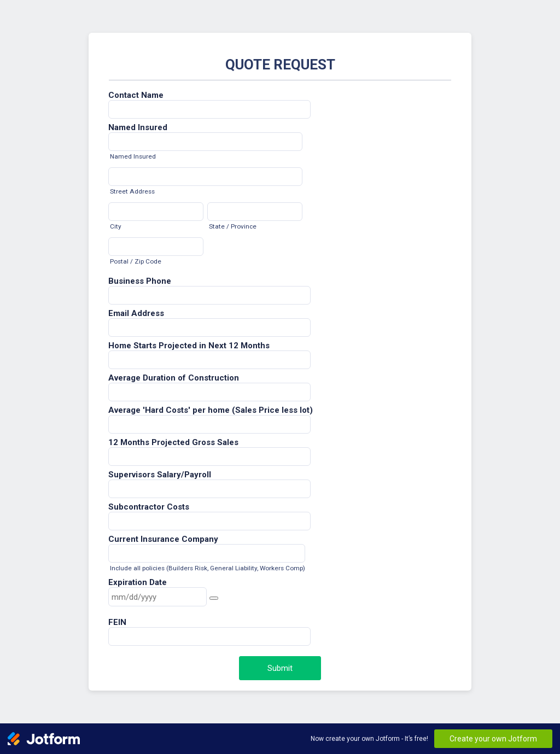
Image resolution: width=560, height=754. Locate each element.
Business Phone (140, 281)
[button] (214, 598)
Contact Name (136, 95)
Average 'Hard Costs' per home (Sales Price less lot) (211, 410)
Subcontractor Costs (149, 507)
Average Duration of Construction (174, 378)
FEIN (117, 622)
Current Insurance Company (163, 539)
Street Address (132, 191)
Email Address (136, 313)
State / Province (233, 226)
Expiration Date (138, 582)
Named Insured (138, 127)
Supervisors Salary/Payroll (160, 475)
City (116, 226)
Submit (280, 668)
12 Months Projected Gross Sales (173, 442)
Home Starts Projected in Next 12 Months (189, 346)
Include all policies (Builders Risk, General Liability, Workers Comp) (208, 568)
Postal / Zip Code (136, 261)
